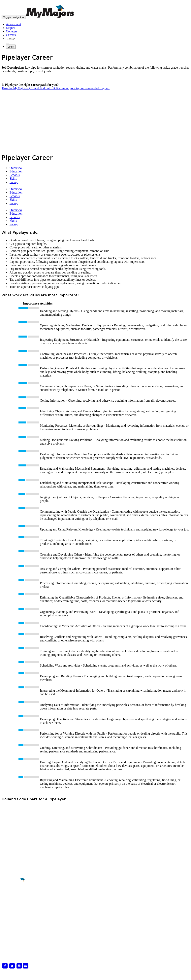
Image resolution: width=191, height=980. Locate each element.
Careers (11, 35)
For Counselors (11, 937)
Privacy (17, 975)
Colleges (12, 31)
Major (11, 893)
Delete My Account (14, 948)
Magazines (8, 944)
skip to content (182, 3)
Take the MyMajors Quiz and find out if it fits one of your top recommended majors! (56, 88)
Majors (10, 28)
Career (12, 911)
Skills (13, 179)
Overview (16, 168)
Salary (14, 182)
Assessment (14, 24)
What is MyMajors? (14, 934)
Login (11, 47)
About (6, 926)
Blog (5, 951)
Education (16, 171)
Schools (15, 175)
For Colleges (10, 941)
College (12, 902)
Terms (6, 975)
